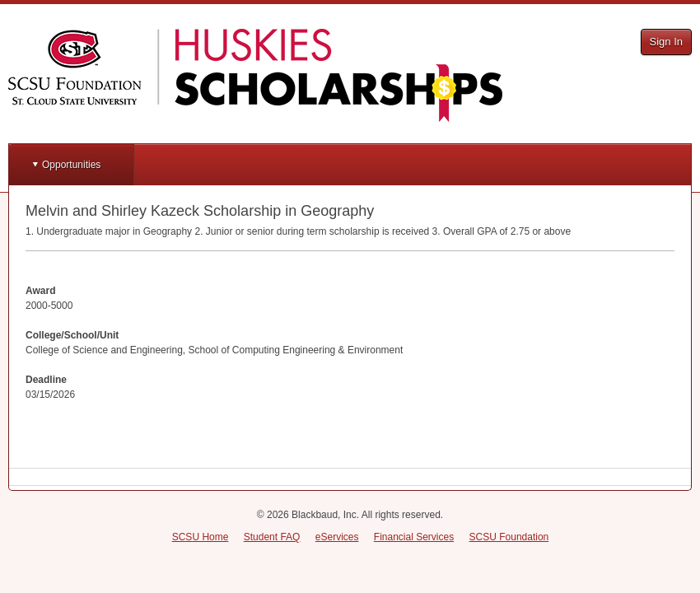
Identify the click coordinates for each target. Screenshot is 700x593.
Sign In (666, 42)
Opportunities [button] (71, 165)
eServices (337, 537)
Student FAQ (272, 537)
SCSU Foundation (509, 537)
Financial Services (414, 537)
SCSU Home (201, 537)
